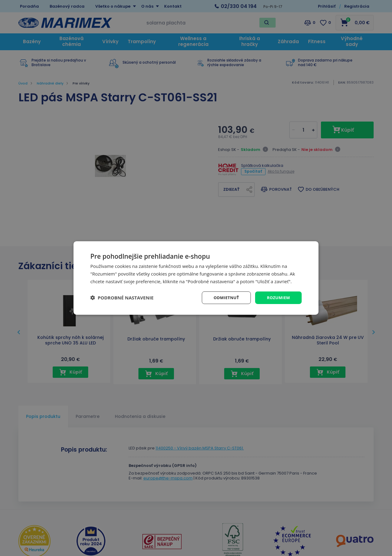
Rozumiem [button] (278, 297)
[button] (122, 298)
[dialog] (196, 278)
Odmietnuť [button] (224, 297)
